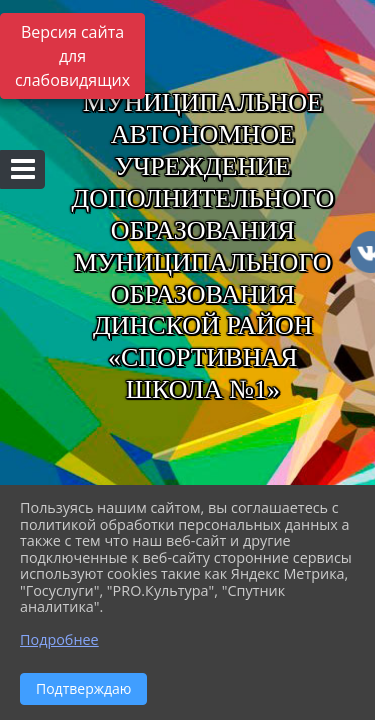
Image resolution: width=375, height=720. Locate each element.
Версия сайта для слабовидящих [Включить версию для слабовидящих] (72, 56)
